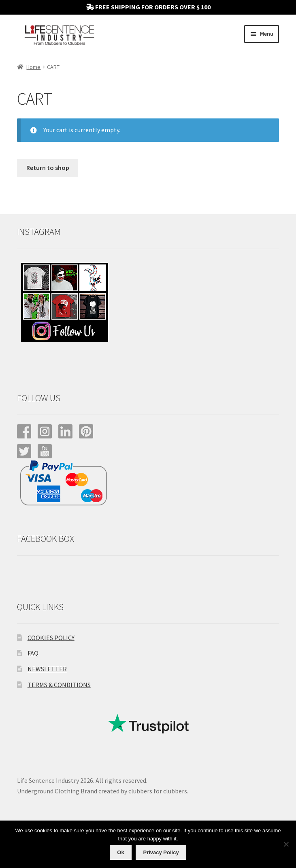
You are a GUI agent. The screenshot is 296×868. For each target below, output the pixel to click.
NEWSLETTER (47, 669)
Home (33, 67)
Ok (120, 852)
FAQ (33, 653)
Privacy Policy (161, 852)
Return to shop (48, 168)
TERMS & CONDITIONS (59, 685)
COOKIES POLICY (51, 638)
